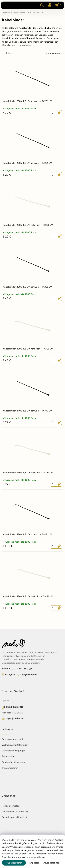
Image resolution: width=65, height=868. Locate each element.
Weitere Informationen (33, 857)
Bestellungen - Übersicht (14, 817)
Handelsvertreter (10, 806)
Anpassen (34, 863)
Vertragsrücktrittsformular (15, 745)
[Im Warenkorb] (57, 5)
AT (10, 669)
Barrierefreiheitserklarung (14, 762)
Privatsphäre (8, 756)
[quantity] (54, 113)
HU (20, 669)
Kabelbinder (36, 13)
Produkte (6, 13)
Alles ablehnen (52, 863)
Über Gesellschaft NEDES (15, 812)
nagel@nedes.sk (14, 718)
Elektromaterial (20, 13)
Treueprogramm (10, 768)
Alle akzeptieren (14, 863)
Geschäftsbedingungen (13, 751)
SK (25, 669)
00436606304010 (14, 707)
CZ (15, 669)
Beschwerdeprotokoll (13, 739)
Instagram (10, 674)
